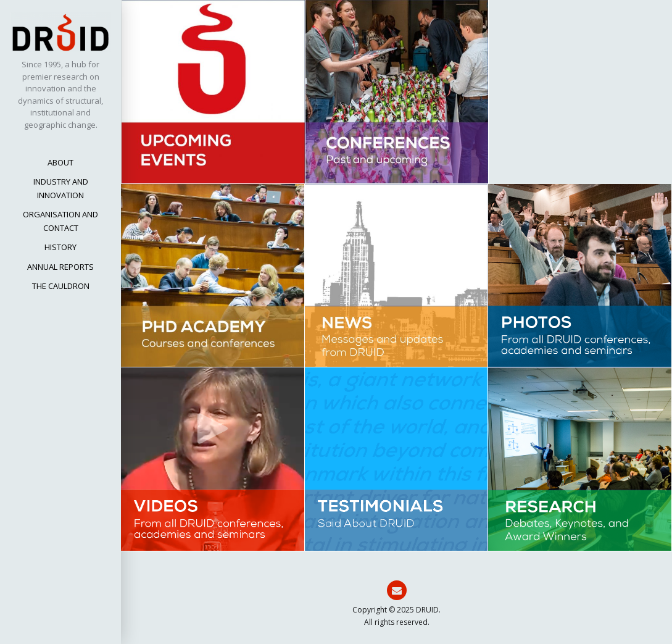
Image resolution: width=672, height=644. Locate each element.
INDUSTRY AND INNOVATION (61, 188)
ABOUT (60, 162)
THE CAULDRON (61, 286)
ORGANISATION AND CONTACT (60, 221)
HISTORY (60, 247)
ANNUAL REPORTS (60, 267)
